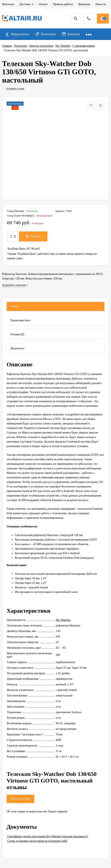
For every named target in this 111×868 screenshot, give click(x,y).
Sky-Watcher (63, 620)
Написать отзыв (20, 799)
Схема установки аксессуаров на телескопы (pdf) (37, 841)
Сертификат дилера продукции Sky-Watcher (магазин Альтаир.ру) (48, 836)
